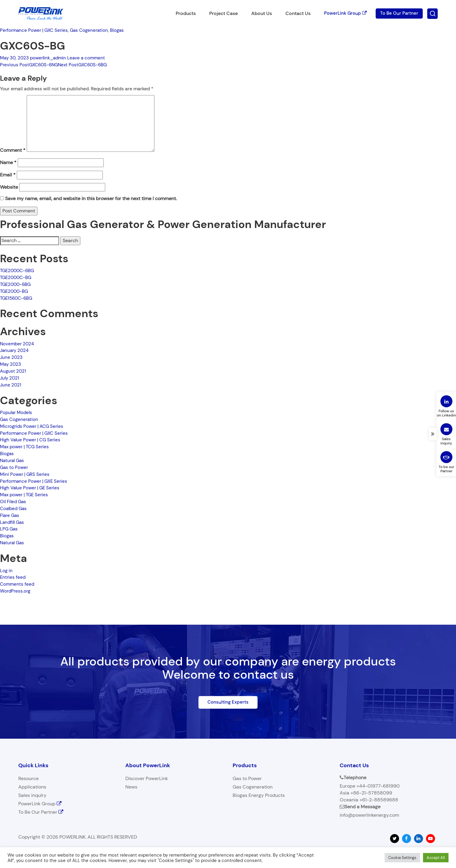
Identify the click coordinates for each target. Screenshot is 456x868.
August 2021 (13, 371)
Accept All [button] (436, 858)
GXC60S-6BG (86, 65)
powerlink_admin (51, 58)
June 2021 (11, 385)
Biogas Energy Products (259, 796)
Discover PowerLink (147, 779)
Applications (32, 787)
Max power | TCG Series (26, 447)
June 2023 (12, 357)
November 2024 (18, 344)
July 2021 (10, 378)
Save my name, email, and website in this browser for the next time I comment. (91, 198)
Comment (13, 150)
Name (8, 162)
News (131, 787)
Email (8, 175)
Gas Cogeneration (93, 30)
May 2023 (11, 364)
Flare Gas (10, 515)
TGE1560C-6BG (18, 298)
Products (183, 13)
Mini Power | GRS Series (26, 474)
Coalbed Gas (14, 508)
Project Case (221, 13)
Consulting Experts (228, 702)
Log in (6, 571)
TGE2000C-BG (17, 277)
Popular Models (17, 412)
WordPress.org (16, 591)
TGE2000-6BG (17, 284)
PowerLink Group (343, 13)
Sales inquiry (32, 796)
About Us (259, 13)
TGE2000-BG (15, 291)
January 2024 (15, 350)
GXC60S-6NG (30, 65)
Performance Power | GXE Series (35, 481)
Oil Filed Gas (14, 502)
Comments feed (18, 584)
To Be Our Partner (399, 13)
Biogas (122, 30)
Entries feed (13, 577)
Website (9, 187)
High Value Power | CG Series (32, 440)
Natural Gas (13, 460)
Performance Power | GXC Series (36, 30)
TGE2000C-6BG (18, 270)
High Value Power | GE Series (31, 488)
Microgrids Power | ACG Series (33, 426)
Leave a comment (90, 58)
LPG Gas (9, 529)
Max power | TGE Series (26, 495)
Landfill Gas (13, 522)
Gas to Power (15, 467)
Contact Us (295, 13)
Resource (28, 779)
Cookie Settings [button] (402, 858)
